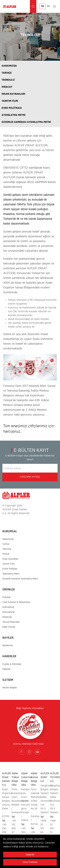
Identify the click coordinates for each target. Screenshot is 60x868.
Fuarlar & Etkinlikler (12, 664)
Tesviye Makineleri (11, 622)
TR (42, 6)
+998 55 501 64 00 (43, 828)
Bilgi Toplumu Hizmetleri (30, 708)
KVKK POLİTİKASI (12, 108)
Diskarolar (7, 617)
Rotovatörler (9, 612)
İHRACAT (7, 87)
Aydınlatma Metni (11, 574)
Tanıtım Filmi (9, 564)
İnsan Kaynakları (10, 559)
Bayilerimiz (8, 646)
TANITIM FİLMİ (10, 101)
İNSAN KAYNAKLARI (13, 94)
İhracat (6, 554)
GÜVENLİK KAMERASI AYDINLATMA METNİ (26, 122)
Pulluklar (7, 597)
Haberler (6, 669)
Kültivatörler (8, 607)
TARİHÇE (7, 73)
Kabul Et (30, 855)
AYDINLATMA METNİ (14, 115)
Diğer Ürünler (9, 627)
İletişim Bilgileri (10, 688)
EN (48, 6)
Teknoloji (7, 549)
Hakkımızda (8, 539)
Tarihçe (6, 544)
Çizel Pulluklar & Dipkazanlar (16, 602)
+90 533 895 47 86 (14, 828)
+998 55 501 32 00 (53, 828)
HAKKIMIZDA (9, 66)
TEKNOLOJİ (8, 80)
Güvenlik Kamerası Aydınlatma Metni (20, 579)
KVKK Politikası (10, 569)
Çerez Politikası (30, 862)
